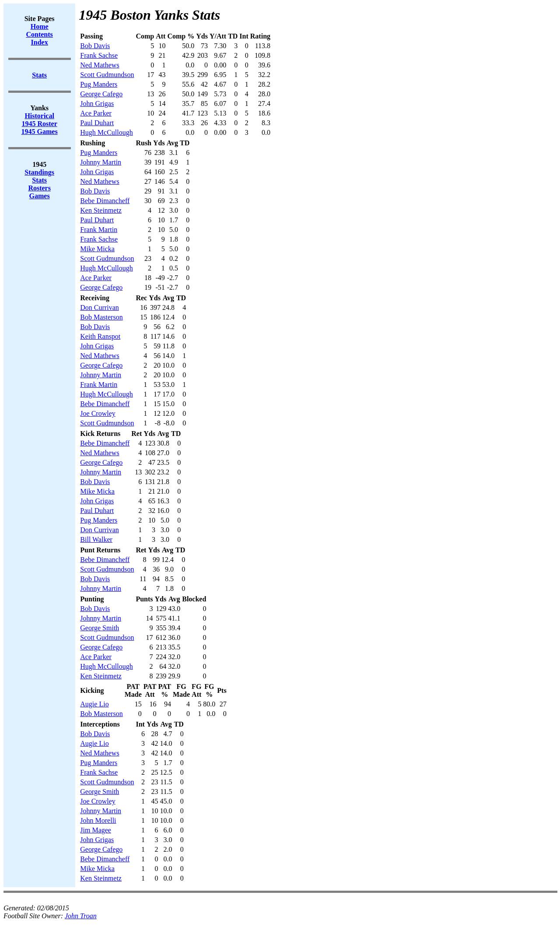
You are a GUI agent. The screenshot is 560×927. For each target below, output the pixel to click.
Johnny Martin (101, 162)
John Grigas (97, 104)
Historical (39, 116)
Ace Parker (96, 113)
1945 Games (40, 132)
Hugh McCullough (106, 132)
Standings (39, 172)
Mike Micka (97, 249)
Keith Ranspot (100, 336)
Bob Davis (95, 46)
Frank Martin (99, 230)
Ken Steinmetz (101, 210)
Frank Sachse (99, 55)
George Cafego (101, 94)
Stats (39, 180)
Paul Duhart (97, 123)
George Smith (100, 628)
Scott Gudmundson (107, 75)
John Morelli (98, 820)
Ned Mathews (100, 65)
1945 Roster (40, 124)
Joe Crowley (98, 413)
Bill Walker (96, 539)
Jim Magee (96, 830)
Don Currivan (99, 307)
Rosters (39, 188)
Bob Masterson (101, 317)
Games (40, 196)
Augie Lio (94, 704)
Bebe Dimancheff (105, 201)
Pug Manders (99, 84)
